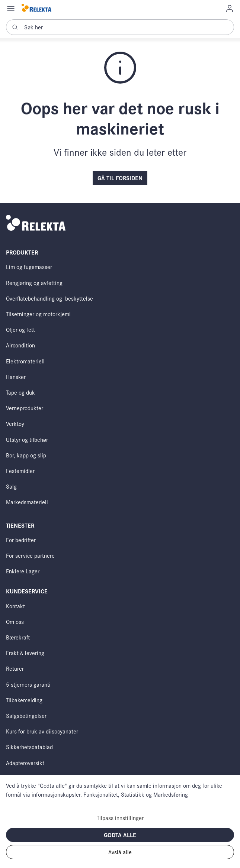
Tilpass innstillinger (120, 818)
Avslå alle (120, 852)
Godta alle (120, 835)
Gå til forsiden (120, 178)
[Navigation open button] (11, 8)
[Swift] (36, 8)
